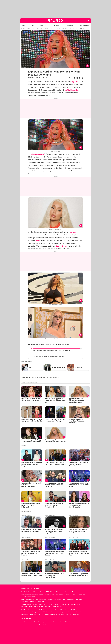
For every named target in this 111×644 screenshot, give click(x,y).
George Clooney (62, 246)
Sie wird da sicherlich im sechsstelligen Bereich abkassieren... (52, 350)
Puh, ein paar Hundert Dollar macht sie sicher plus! (49, 357)
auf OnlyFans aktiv (72, 90)
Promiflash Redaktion (46, 78)
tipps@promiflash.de (53, 377)
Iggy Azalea (75, 82)
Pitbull (38, 240)
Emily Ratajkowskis (37, 154)
